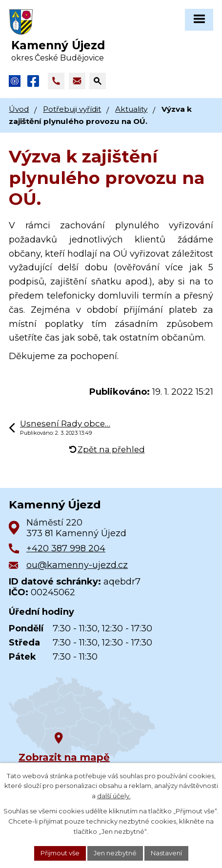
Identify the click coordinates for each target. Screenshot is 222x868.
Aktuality (131, 109)
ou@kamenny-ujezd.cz (77, 565)
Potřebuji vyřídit (72, 109)
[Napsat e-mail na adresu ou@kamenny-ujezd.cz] (77, 81)
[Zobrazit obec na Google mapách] (82, 719)
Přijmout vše (60, 853)
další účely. (114, 796)
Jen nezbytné (115, 853)
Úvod (19, 109)
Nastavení (166, 853)
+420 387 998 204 (66, 548)
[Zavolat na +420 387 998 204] (56, 81)
